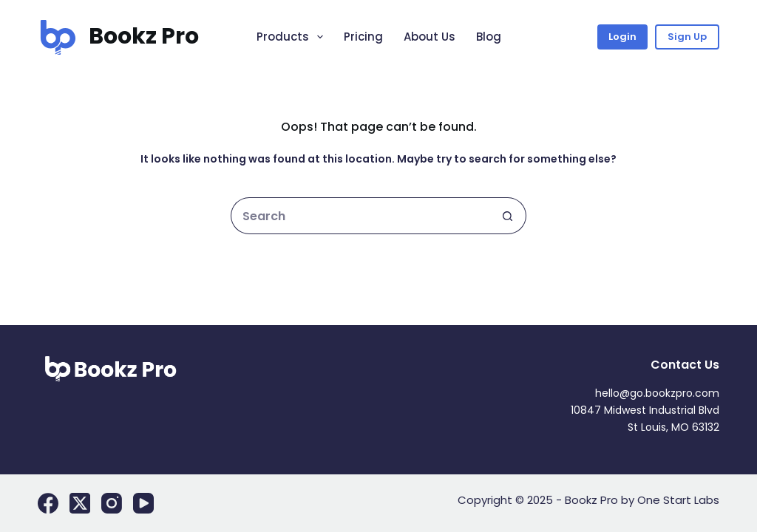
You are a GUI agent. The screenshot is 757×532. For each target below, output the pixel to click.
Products (293, 37)
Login (622, 37)
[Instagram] (112, 503)
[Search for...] (360, 216)
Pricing (363, 37)
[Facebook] (48, 503)
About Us (430, 37)
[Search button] (508, 216)
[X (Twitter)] (80, 503)
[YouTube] (143, 503)
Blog (489, 37)
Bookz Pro (144, 36)
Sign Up (687, 37)
